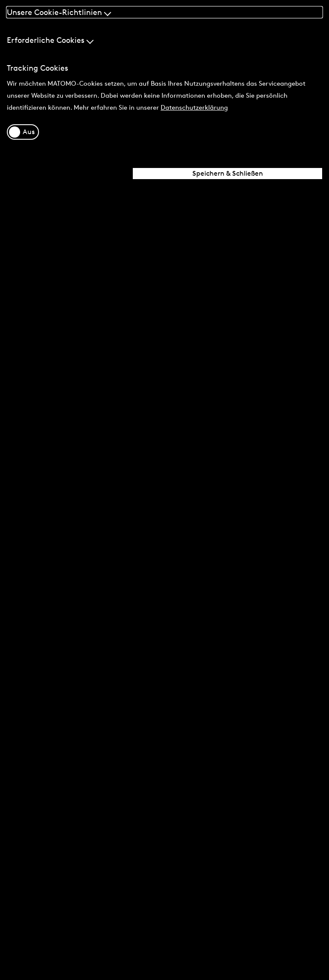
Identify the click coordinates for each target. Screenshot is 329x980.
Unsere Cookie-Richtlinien (59, 12)
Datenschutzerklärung (194, 107)
